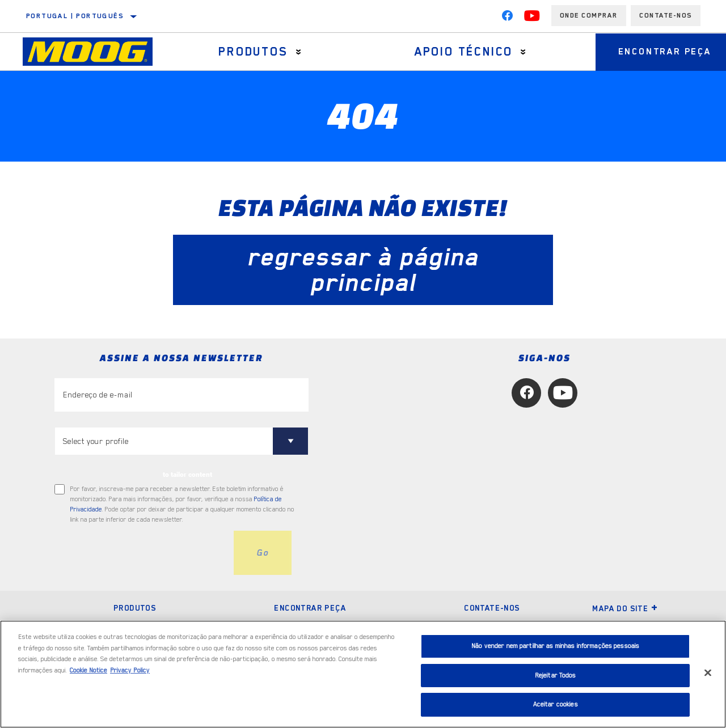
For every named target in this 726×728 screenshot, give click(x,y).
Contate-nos (492, 608)
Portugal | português (75, 16)
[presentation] (141, 553)
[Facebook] (507, 18)
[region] (363, 674)
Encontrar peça (310, 608)
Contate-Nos (666, 15)
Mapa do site (625, 608)
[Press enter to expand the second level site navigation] (299, 52)
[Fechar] (708, 673)
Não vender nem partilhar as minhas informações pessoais (555, 646)
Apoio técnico (464, 52)
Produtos (253, 52)
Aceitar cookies (556, 704)
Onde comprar (589, 15)
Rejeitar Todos (556, 676)
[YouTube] (532, 18)
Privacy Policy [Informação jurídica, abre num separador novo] (130, 670)
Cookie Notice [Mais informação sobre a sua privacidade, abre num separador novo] (88, 670)
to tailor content (187, 475)
